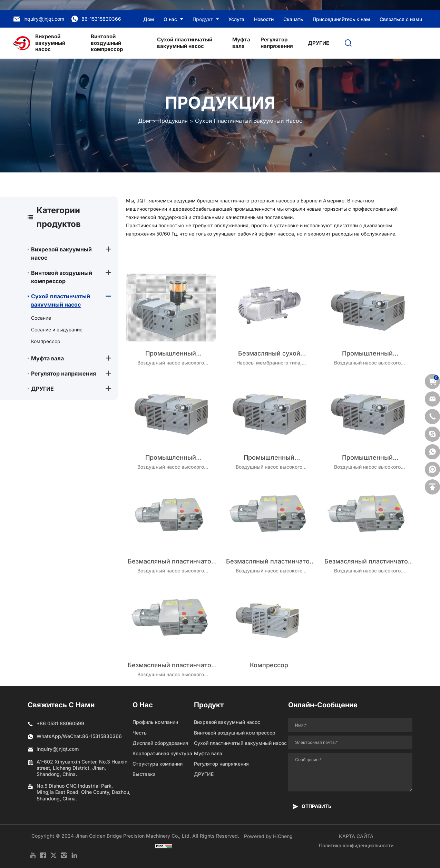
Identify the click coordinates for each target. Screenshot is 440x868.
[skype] (432, 434)
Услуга (236, 19)
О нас (170, 19)
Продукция (173, 121)
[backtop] (432, 487)
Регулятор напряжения (277, 43)
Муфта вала (241, 43)
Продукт (203, 19)
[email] (432, 399)
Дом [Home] (144, 121)
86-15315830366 (96, 19)
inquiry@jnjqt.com (39, 19)
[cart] (432, 381)
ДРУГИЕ (319, 43)
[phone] (432, 417)
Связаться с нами (401, 19)
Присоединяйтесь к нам (341, 19)
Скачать (293, 19)
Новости (264, 19)
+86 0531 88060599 (60, 723)
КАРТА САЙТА (356, 836)
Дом (149, 19)
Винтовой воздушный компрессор (107, 43)
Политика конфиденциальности (356, 845)
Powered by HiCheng (268, 836)
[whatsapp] (432, 452)
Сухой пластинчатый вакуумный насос (185, 43)
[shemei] (432, 469)
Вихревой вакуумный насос (50, 43)
